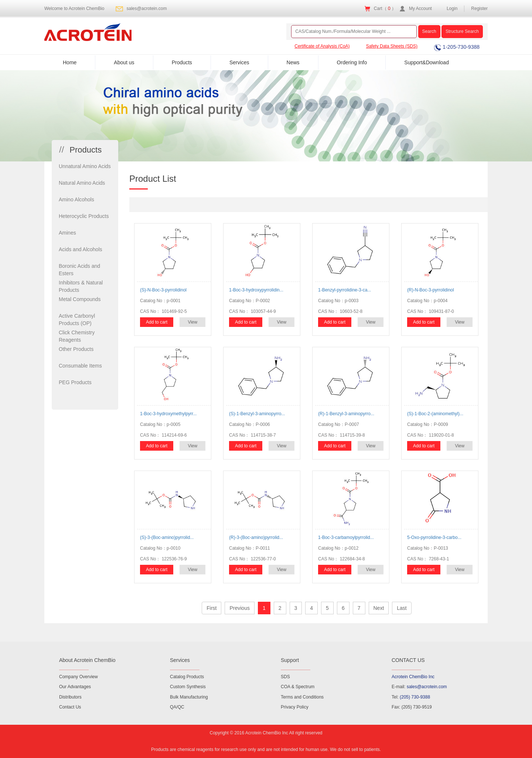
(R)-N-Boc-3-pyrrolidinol (431, 290)
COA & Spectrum (298, 687)
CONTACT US (408, 660)
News (293, 62)
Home (70, 62)
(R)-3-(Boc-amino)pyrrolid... (256, 537)
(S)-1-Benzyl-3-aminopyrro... (257, 414)
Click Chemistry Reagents (77, 336)
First (212, 608)
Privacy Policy (295, 707)
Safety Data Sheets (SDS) (392, 46)
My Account (420, 8)
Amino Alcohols (76, 199)
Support (290, 660)
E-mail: (419, 687)
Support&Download (427, 62)
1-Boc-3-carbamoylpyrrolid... (346, 537)
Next (379, 608)
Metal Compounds (80, 299)
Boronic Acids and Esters (79, 270)
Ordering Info (352, 62)
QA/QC (177, 707)
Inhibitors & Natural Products (81, 286)
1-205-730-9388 (457, 47)
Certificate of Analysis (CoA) (322, 46)
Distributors (70, 697)
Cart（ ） (385, 8)
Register (479, 8)
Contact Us (70, 707)
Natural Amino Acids (82, 183)
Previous (239, 608)
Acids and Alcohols (81, 249)
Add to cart (157, 322)
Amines (67, 233)
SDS (285, 677)
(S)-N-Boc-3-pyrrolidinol (163, 290)
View (192, 322)
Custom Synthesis (188, 687)
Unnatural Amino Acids (85, 166)
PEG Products (75, 382)
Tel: (411, 697)
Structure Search (462, 31)
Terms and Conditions (302, 697)
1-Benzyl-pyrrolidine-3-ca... (345, 290)
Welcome (74, 8)
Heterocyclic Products (84, 216)
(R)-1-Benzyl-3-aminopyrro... (346, 414)
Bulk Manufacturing (189, 697)
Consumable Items (80, 366)
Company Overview (79, 677)
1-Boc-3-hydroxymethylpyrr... (168, 414)
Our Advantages (75, 687)
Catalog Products (187, 677)
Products (182, 62)
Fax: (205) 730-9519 (412, 707)
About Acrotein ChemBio (87, 660)
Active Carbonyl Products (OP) (77, 320)
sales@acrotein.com (147, 8)
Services (239, 62)
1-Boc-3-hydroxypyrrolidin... (256, 290)
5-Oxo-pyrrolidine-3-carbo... (434, 537)
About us (124, 62)
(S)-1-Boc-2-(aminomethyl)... (435, 414)
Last (402, 608)
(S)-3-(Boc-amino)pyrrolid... (167, 537)
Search (429, 31)
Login (452, 8)
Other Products (76, 349)
